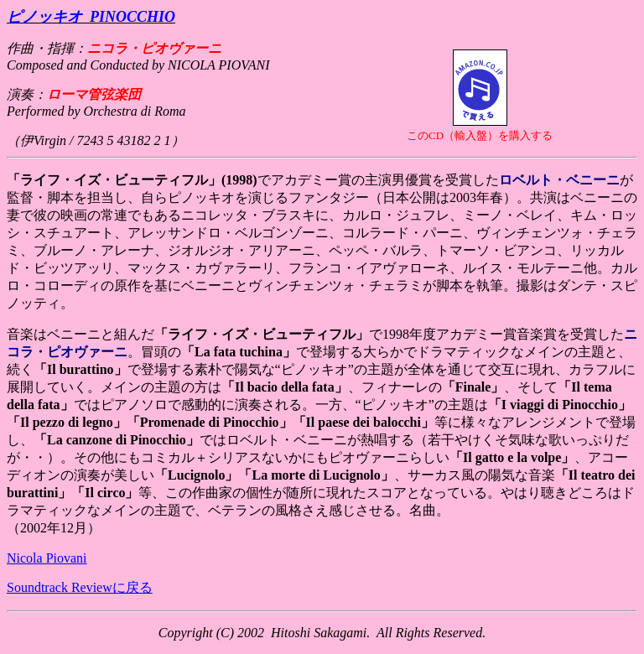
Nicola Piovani (47, 558)
